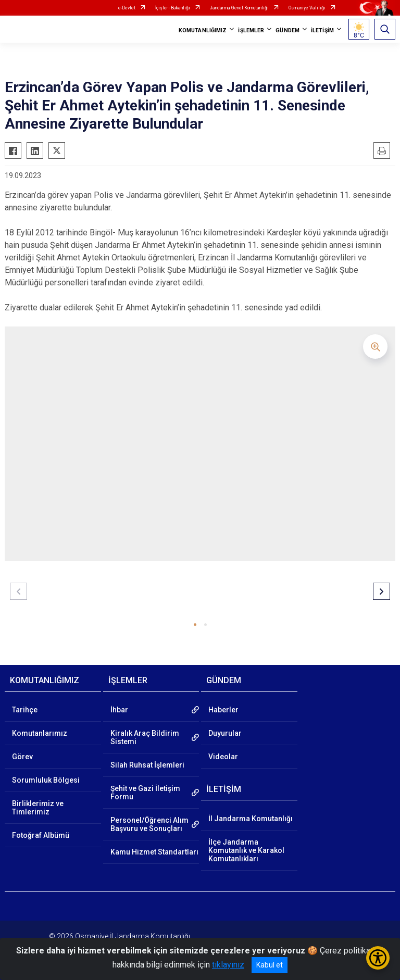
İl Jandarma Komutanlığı (251, 819)
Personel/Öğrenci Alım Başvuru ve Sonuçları (149, 824)
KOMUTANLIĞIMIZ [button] (203, 30)
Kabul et (270, 965)
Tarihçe (25, 710)
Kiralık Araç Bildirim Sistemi (145, 737)
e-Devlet (127, 8)
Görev (22, 757)
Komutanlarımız (40, 733)
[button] (195, 625)
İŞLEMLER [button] (251, 30)
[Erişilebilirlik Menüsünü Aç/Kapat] (378, 958)
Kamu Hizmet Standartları (154, 852)
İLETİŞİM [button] (322, 30)
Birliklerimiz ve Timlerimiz (38, 808)
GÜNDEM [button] (287, 30)
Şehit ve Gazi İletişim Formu (145, 793)
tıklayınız (228, 965)
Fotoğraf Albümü (41, 835)
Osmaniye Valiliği (307, 8)
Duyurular (225, 733)
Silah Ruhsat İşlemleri (147, 765)
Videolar (223, 757)
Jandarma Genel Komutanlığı (239, 8)
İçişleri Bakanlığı (173, 8)
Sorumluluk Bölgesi (46, 780)
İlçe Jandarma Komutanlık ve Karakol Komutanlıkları (246, 850)
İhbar (119, 710)
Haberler (223, 710)
